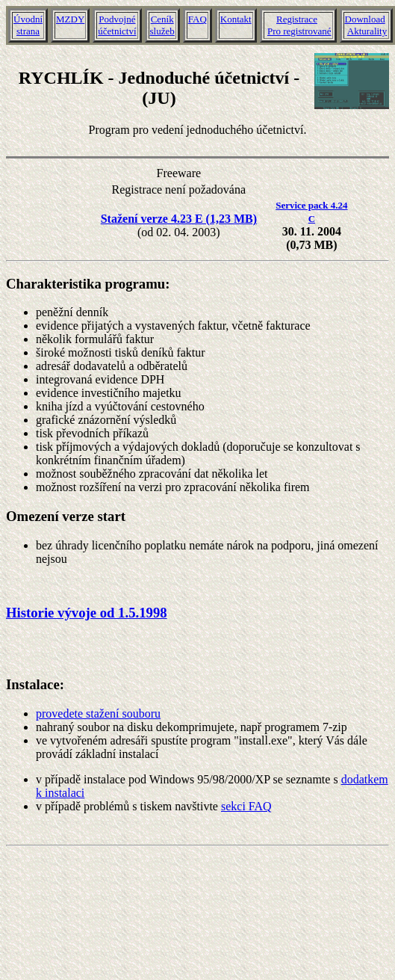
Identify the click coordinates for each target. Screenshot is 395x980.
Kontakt (236, 19)
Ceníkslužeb (162, 25)
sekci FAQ (246, 806)
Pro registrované (299, 31)
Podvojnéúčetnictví (117, 25)
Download (365, 19)
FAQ (197, 19)
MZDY (70, 19)
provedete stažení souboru (98, 714)
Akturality (367, 31)
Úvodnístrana (28, 25)
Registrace (297, 19)
